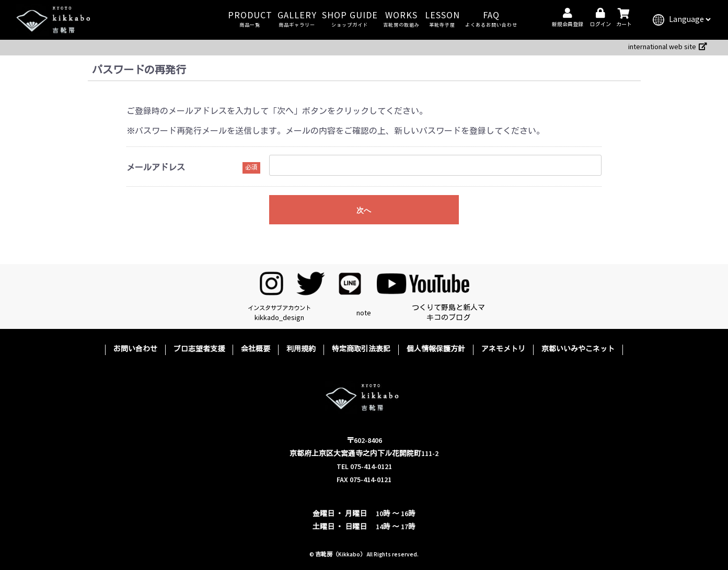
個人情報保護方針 (436, 349)
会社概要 (256, 349)
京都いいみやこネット (578, 349)
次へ (364, 210)
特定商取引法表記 (361, 349)
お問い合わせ (135, 349)
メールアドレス (156, 168)
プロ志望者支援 (199, 349)
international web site (668, 47)
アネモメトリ (503, 349)
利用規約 (301, 349)
